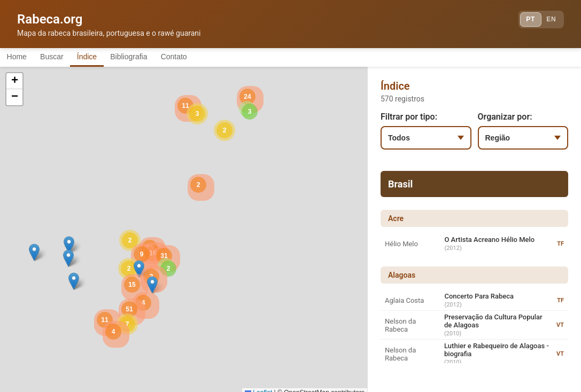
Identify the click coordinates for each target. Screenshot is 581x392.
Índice (107, 58)
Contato (210, 58)
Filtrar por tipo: (409, 119)
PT (520, 21)
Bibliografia (156, 58)
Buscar (64, 58)
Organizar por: (505, 119)
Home (21, 58)
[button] (69, 247)
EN (548, 21)
